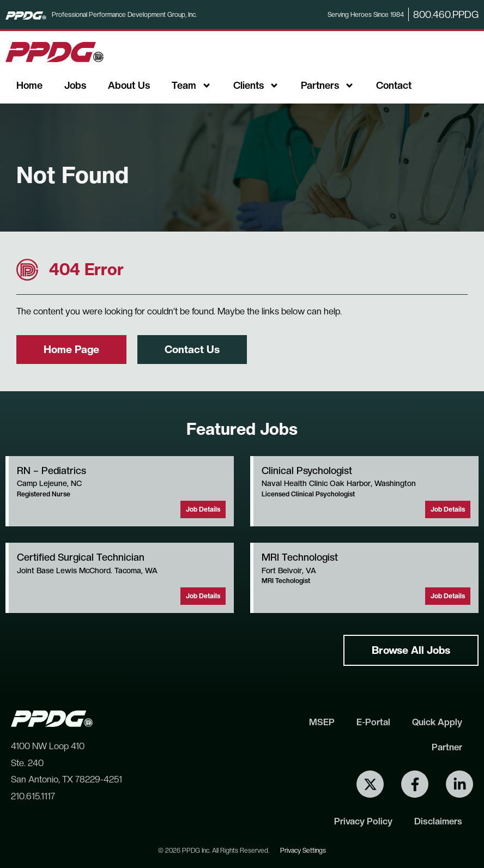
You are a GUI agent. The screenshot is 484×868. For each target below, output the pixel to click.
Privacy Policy (363, 821)
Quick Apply (437, 722)
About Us (129, 85)
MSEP (322, 722)
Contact (394, 85)
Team (192, 86)
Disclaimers (438, 821)
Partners (328, 86)
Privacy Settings (303, 851)
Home (29, 85)
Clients (256, 86)
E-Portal (373, 722)
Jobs (75, 85)
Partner (447, 747)
